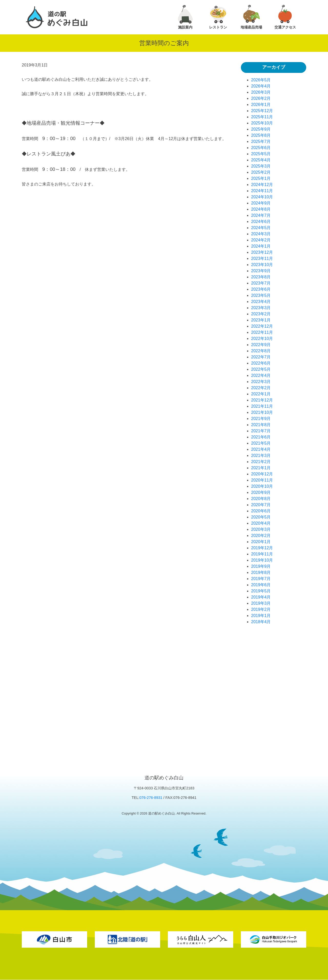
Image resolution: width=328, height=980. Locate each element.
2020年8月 (261, 499)
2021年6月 (261, 437)
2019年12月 (262, 548)
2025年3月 (261, 166)
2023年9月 (261, 271)
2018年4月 (261, 622)
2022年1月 (261, 394)
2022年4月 (261, 375)
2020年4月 (261, 523)
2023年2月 (261, 314)
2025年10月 (262, 123)
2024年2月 (261, 240)
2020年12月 (262, 474)
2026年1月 (261, 105)
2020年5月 (261, 517)
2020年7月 (261, 505)
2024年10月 (262, 197)
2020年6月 (261, 511)
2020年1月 (261, 542)
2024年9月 (261, 203)
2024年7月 (261, 215)
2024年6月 (261, 222)
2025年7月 (261, 141)
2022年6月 (261, 363)
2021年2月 (261, 462)
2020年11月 (262, 480)
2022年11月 (262, 332)
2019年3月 (261, 603)
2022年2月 (261, 388)
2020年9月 (261, 492)
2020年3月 (261, 529)
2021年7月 (261, 431)
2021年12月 (262, 400)
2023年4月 (261, 302)
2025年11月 (262, 117)
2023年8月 (261, 277)
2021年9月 (261, 419)
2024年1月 (261, 246)
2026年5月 (261, 80)
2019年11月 (262, 554)
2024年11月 (262, 191)
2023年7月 (261, 283)
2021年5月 (261, 443)
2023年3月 (261, 308)
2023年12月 (262, 252)
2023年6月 (261, 289)
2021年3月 (261, 455)
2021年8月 (261, 425)
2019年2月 (261, 609)
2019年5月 (261, 591)
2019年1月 (261, 616)
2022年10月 (262, 339)
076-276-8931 (151, 798)
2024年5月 (261, 228)
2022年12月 (262, 326)
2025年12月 (262, 111)
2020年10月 (262, 486)
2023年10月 (262, 265)
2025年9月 (261, 129)
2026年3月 (261, 92)
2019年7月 (261, 579)
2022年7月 (261, 357)
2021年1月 (261, 468)
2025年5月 (261, 154)
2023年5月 (261, 295)
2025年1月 (261, 178)
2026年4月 (261, 86)
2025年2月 (261, 172)
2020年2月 (261, 536)
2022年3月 (261, 382)
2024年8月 (261, 209)
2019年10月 (262, 560)
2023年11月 (262, 258)
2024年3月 (261, 234)
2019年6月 (261, 585)
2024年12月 (262, 185)
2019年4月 (261, 597)
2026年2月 (261, 98)
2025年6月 (261, 148)
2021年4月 (261, 449)
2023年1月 (261, 320)
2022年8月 (261, 351)
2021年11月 (262, 406)
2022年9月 (261, 345)
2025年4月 (261, 160)
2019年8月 (261, 572)
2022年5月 (261, 369)
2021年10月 (262, 412)
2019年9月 (261, 566)
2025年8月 (261, 135)
